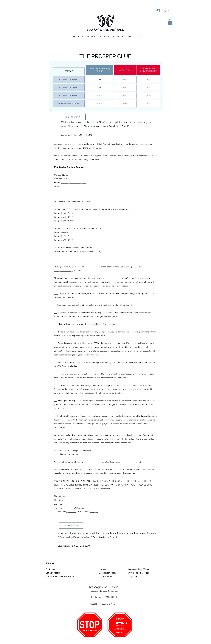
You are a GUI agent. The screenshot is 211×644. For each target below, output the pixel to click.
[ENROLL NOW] (73, 117)
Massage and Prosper (104, 587)
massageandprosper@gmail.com (104, 591)
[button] (170, 22)
